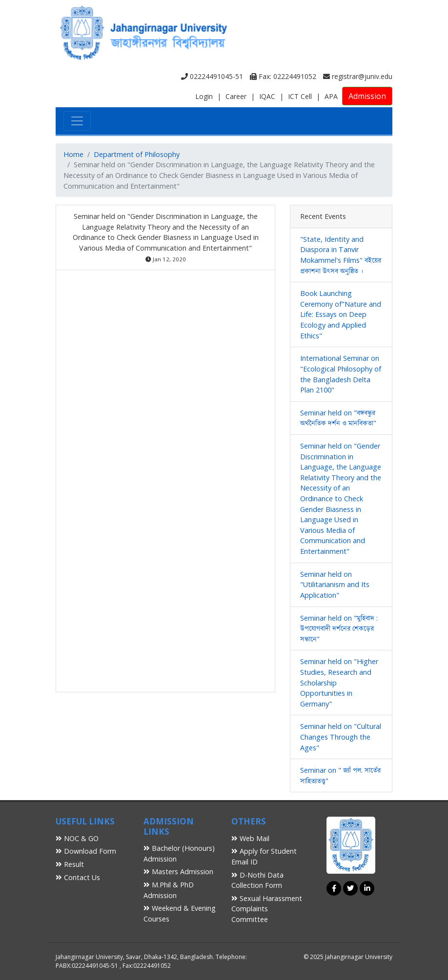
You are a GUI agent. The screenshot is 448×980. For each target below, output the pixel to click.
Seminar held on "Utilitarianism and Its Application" (335, 585)
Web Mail (250, 838)
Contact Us (78, 877)
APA (331, 96)
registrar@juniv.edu (358, 76)
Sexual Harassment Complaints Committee (267, 909)
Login (204, 96)
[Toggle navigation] (77, 121)
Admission (367, 96)
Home (73, 154)
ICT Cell (300, 96)
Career (236, 96)
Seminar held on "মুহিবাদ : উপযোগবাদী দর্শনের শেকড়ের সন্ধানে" (339, 628)
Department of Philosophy (137, 154)
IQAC (267, 96)
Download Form (86, 851)
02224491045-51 (212, 76)
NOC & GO (77, 838)
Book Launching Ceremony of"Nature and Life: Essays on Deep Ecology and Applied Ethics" (341, 314)
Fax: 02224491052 (283, 76)
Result (70, 864)
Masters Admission (178, 872)
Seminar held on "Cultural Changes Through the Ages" (341, 737)
